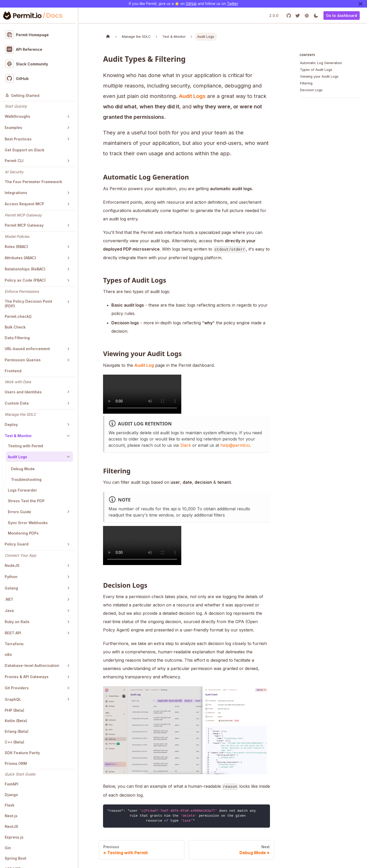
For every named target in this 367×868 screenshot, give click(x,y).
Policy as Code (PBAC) (25, 280)
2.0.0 (274, 16)
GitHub (191, 4)
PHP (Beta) (14, 710)
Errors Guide (19, 512)
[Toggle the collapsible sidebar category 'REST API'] (68, 633)
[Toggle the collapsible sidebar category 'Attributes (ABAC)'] (68, 258)
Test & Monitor (18, 436)
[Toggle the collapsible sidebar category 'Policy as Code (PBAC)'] (68, 280)
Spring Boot (16, 858)
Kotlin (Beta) (16, 721)
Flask (10, 805)
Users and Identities (23, 392)
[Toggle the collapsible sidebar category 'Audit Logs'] (68, 457)
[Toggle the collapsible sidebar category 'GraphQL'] (68, 699)
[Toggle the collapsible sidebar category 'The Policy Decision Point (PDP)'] (68, 302)
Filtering (306, 83)
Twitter (233, 4)
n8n (8, 655)
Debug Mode (23, 469)
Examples (13, 128)
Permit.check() (18, 316)
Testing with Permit (26, 446)
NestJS (11, 826)
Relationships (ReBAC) (25, 269)
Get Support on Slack (25, 150)
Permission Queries (23, 360)
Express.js (14, 837)
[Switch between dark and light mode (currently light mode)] (316, 16)
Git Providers (17, 688)
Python (11, 577)
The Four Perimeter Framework (33, 182)
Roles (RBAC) (16, 247)
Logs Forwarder (22, 490)
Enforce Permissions (22, 291)
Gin (8, 848)
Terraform (14, 644)
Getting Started (22, 95)
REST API (13, 633)
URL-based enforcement (27, 349)
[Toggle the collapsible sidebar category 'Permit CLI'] (68, 161)
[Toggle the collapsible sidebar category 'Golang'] (68, 588)
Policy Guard (17, 544)
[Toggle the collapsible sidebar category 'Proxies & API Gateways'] (68, 677)
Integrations (16, 193)
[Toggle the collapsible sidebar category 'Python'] (68, 577)
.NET (9, 599)
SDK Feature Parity (22, 753)
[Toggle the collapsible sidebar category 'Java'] (68, 611)
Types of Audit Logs (316, 70)
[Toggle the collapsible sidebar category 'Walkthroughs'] (68, 116)
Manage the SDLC (20, 414)
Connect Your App (20, 555)
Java (9, 610)
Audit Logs (17, 457)
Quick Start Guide (20, 774)
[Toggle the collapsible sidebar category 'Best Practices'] (68, 139)
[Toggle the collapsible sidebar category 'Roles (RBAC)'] (68, 247)
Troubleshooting (26, 479)
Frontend (13, 371)
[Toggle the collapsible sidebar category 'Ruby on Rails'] (68, 622)
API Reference (24, 49)
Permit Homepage (27, 35)
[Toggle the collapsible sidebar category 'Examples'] (68, 128)
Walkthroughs (17, 116)
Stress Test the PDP (26, 501)
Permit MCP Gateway (23, 215)
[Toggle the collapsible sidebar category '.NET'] (68, 599)
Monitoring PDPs (23, 533)
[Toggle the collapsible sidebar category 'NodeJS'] (68, 566)
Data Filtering (17, 338)
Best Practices (18, 139)
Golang (11, 588)
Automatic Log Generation (321, 63)
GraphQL (13, 699)
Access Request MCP (24, 204)
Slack (185, 445)
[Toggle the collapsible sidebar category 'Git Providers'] (68, 688)
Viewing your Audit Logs (319, 76)
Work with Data (18, 382)
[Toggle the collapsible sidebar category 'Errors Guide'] (68, 512)
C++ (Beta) (14, 742)
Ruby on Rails (17, 622)
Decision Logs (311, 90)
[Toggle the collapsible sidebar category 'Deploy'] (68, 424)
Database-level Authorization (32, 665)
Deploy (11, 424)
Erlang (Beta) (17, 731)
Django (11, 795)
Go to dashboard (342, 16)
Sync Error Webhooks (28, 523)
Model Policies (17, 236)
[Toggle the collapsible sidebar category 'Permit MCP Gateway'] (68, 225)
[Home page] (108, 37)
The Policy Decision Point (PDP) (28, 304)
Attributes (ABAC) (20, 258)
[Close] (360, 4)
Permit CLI (14, 161)
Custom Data (17, 403)
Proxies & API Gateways (27, 677)
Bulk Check (15, 327)
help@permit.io (235, 445)
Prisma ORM (16, 763)
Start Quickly (16, 106)
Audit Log (144, 365)
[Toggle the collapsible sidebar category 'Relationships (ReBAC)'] (68, 269)
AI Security (14, 172)
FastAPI (11, 784)
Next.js (11, 816)
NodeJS (12, 565)
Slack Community (27, 64)
